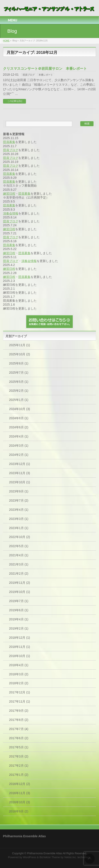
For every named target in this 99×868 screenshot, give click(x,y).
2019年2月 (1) (19, 628)
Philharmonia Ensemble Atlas (44, 853)
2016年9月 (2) (19, 811)
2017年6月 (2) (19, 738)
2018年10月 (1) (20, 656)
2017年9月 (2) (19, 711)
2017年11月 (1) (20, 701)
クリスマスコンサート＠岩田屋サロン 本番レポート (45, 69)
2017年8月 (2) (19, 720)
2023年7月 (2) (19, 500)
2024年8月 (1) (19, 418)
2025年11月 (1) (20, 345)
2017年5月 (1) (19, 747)
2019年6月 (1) (19, 610)
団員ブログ (29, 75)
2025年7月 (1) (19, 373)
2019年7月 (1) (19, 601)
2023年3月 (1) (19, 519)
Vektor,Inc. (70, 857)
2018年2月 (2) (19, 683)
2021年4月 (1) (19, 555)
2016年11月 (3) (20, 793)
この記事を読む (15, 101)
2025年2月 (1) (19, 391)
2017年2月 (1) (19, 766)
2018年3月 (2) (19, 674)
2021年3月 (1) (19, 564)
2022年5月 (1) (19, 546)
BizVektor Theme (50, 857)
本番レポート (46, 75)
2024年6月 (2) (19, 427)
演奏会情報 (11, 213)
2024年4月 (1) (19, 436)
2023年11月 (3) (20, 473)
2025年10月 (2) (20, 354)
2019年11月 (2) (20, 583)
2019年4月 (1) (19, 619)
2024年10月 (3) (20, 409)
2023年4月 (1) (19, 510)
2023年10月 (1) (20, 482)
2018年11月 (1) (20, 647)
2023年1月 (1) (19, 528)
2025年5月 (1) (19, 382)
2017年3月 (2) (19, 756)
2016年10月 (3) (20, 802)
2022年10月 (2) (20, 537)
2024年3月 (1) (19, 446)
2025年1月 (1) (19, 400)
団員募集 (9, 142)
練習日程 (9, 194)
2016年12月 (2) (20, 784)
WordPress (30, 857)
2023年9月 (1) (19, 491)
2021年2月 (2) (19, 574)
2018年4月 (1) (19, 665)
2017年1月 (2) (19, 775)
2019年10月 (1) (20, 592)
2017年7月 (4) (19, 729)
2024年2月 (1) (19, 455)
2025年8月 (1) (19, 363)
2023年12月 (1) (20, 464)
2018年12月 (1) (20, 638)
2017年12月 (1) (20, 692)
